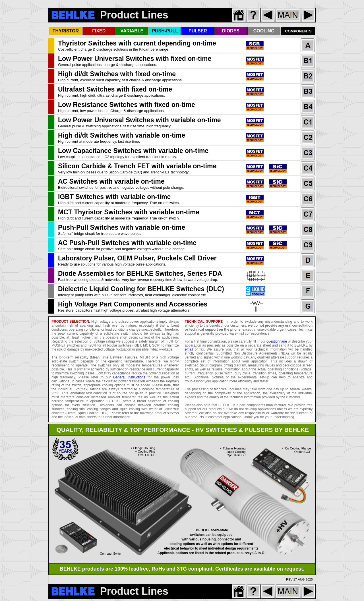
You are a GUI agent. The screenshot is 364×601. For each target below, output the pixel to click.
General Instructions (129, 377)
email (189, 349)
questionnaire (277, 341)
